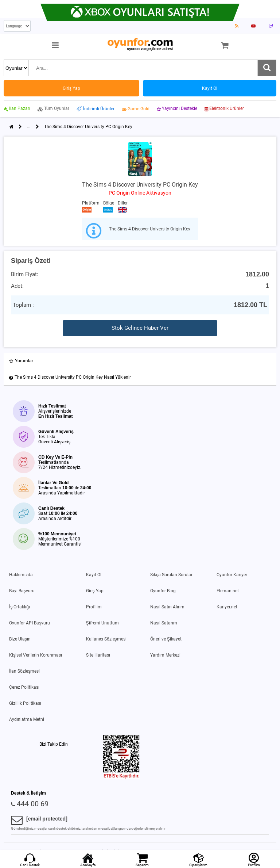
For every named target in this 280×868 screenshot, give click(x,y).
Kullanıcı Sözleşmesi (106, 639)
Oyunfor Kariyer (232, 575)
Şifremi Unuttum (102, 623)
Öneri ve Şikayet (166, 639)
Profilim (94, 607)
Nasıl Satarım (164, 623)
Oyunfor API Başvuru (30, 623)
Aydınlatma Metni (27, 719)
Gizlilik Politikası (25, 703)
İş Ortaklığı (20, 607)
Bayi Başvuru (22, 591)
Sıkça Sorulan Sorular (171, 575)
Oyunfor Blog (163, 591)
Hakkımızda (21, 575)
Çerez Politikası (24, 687)
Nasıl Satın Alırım (167, 607)
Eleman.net (228, 591)
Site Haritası (98, 655)
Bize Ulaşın (20, 639)
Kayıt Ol (94, 575)
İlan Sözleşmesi (24, 671)
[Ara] (267, 68)
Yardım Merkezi (165, 655)
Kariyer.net (227, 607)
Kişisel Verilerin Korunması (36, 655)
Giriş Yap (95, 591)
